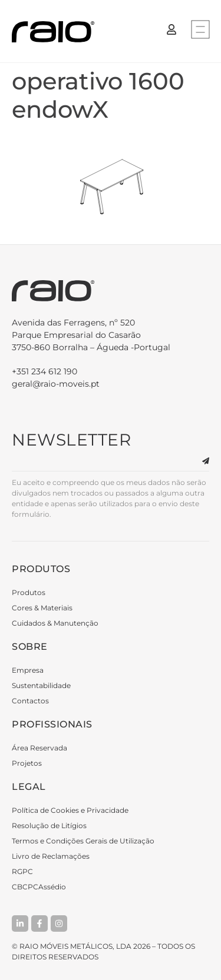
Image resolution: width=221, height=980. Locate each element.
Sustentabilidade (41, 685)
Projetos (27, 763)
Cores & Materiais (42, 608)
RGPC (22, 871)
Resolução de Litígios (49, 825)
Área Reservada (39, 748)
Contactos (30, 701)
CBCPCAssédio (39, 887)
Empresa (28, 670)
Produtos (29, 592)
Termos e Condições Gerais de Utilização (83, 841)
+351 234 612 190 (44, 371)
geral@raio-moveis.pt (56, 384)
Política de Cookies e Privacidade (70, 810)
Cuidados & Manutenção (55, 623)
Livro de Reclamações (51, 856)
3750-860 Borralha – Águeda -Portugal (111, 335)
